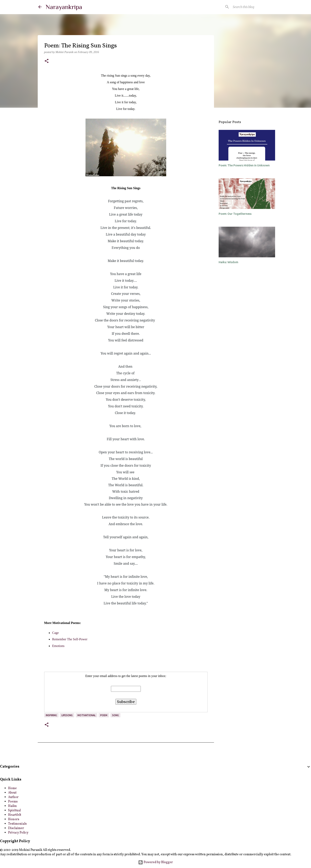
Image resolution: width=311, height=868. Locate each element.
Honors (14, 819)
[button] (47, 61)
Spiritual (14, 811)
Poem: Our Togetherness (235, 214)
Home (12, 788)
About (12, 793)
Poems (13, 802)
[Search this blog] (252, 7)
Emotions (58, 646)
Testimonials (17, 824)
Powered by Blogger (155, 862)
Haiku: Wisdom (228, 262)
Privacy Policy (18, 833)
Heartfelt (15, 815)
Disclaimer (16, 828)
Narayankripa (64, 7)
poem (104, 715)
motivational (87, 715)
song (115, 715)
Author (13, 797)
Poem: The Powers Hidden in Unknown (244, 165)
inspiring (51, 715)
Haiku (12, 806)
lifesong (67, 715)
